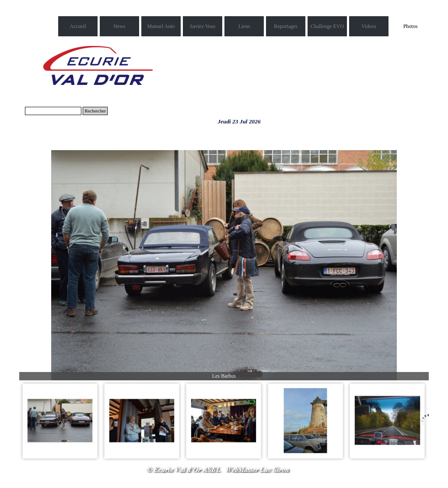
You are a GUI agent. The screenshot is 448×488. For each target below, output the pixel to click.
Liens (244, 26)
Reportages (286, 26)
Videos (369, 26)
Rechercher (95, 111)
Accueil (78, 26)
